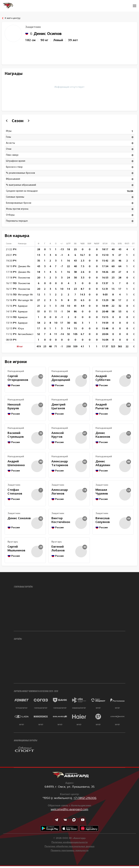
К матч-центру (13, 18)
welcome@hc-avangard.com (69, 811)
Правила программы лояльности (70, 852)
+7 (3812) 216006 (85, 800)
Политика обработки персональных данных (69, 848)
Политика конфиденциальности (69, 844)
